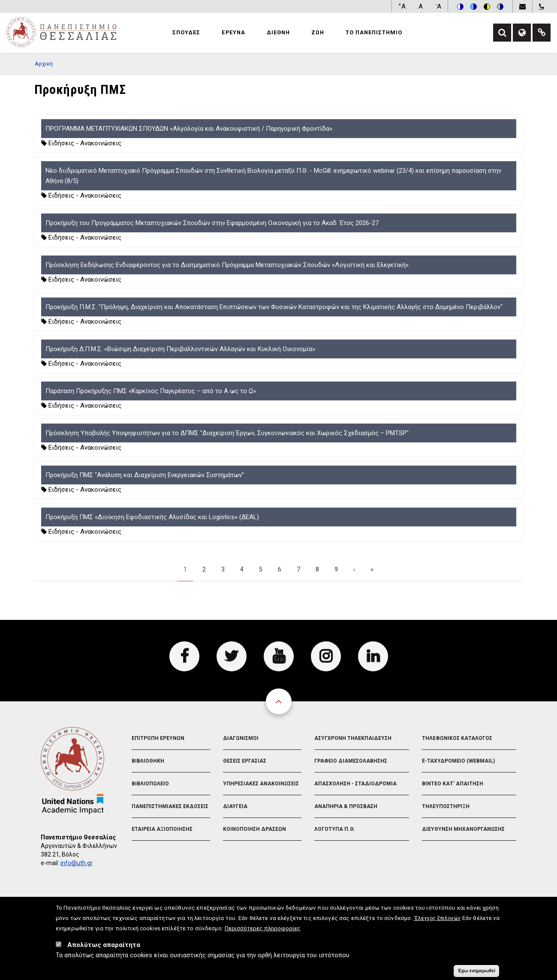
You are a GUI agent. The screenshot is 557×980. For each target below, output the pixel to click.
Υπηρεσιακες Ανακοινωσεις (261, 784)
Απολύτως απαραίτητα (104, 948)
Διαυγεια (235, 806)
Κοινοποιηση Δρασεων (254, 829)
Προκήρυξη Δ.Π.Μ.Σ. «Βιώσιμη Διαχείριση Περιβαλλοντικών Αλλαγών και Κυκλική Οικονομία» (180, 349)
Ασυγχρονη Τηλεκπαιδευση (353, 738)
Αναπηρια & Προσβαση (346, 806)
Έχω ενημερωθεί (476, 974)
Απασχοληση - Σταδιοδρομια (355, 784)
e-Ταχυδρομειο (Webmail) (458, 761)
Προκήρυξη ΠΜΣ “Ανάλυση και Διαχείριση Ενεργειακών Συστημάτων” (145, 475)
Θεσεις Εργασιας (245, 761)
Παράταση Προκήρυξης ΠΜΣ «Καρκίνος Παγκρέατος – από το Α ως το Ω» (151, 391)
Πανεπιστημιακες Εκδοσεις (170, 806)
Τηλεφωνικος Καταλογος (457, 738)
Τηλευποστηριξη (446, 806)
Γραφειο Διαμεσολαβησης (351, 761)
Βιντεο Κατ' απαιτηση (453, 784)
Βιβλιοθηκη (148, 761)
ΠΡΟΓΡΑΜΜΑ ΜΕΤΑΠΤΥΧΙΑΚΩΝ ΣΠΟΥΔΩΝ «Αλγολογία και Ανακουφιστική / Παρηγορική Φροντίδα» (189, 129)
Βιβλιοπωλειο (150, 784)
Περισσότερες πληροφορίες (263, 931)
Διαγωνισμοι (241, 738)
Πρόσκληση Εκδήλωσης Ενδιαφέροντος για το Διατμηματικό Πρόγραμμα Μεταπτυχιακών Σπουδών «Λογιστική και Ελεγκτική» (227, 265)
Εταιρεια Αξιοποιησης (162, 829)
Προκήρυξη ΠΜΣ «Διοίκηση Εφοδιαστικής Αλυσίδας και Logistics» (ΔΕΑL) (152, 517)
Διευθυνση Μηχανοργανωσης (463, 829)
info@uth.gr (77, 863)
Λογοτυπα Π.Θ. (335, 829)
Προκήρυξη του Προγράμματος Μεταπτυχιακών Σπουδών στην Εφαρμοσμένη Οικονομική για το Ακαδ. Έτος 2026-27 (212, 223)
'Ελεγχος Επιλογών (437, 921)
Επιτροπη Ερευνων (158, 738)
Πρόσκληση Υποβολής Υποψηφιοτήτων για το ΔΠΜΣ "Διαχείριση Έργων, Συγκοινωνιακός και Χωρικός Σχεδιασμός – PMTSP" (227, 433)
